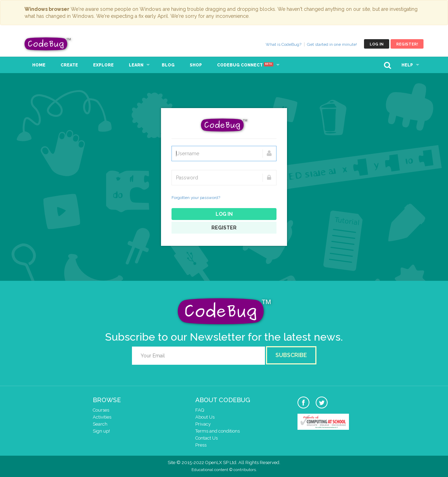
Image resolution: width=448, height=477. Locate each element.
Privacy (203, 424)
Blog (168, 65)
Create (69, 65)
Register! (407, 44)
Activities (102, 417)
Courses (101, 410)
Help (407, 65)
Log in (377, 44)
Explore (103, 65)
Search (100, 424)
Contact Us (206, 438)
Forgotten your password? (196, 198)
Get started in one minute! (332, 44)
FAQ (200, 410)
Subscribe (291, 355)
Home (39, 65)
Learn (136, 65)
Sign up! (101, 431)
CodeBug (48, 44)
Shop (196, 65)
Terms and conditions (218, 431)
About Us (205, 417)
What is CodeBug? (283, 44)
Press (201, 445)
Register (224, 228)
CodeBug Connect (245, 65)
